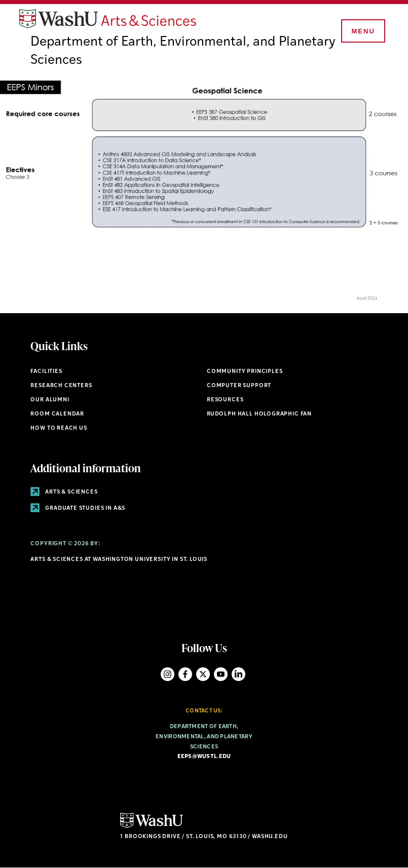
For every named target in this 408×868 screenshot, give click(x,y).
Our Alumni (50, 400)
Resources (225, 400)
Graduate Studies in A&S (78, 508)
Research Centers (61, 386)
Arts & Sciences (64, 492)
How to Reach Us (59, 428)
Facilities (46, 372)
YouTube (221, 674)
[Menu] (362, 31)
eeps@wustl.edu (204, 757)
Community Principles (245, 372)
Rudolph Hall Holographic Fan (259, 414)
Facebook (185, 674)
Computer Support (239, 386)
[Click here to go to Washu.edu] (152, 827)
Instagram (168, 674)
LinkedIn (238, 674)
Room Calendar (57, 414)
